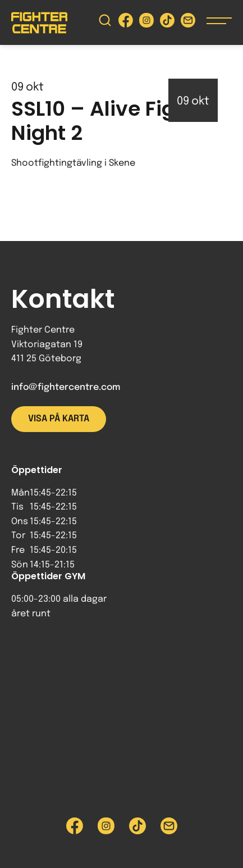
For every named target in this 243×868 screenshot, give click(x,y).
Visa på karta (59, 419)
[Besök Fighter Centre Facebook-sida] (126, 23)
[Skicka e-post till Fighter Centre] (188, 23)
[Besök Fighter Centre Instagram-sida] (146, 23)
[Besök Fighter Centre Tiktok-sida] (167, 23)
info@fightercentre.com (66, 387)
